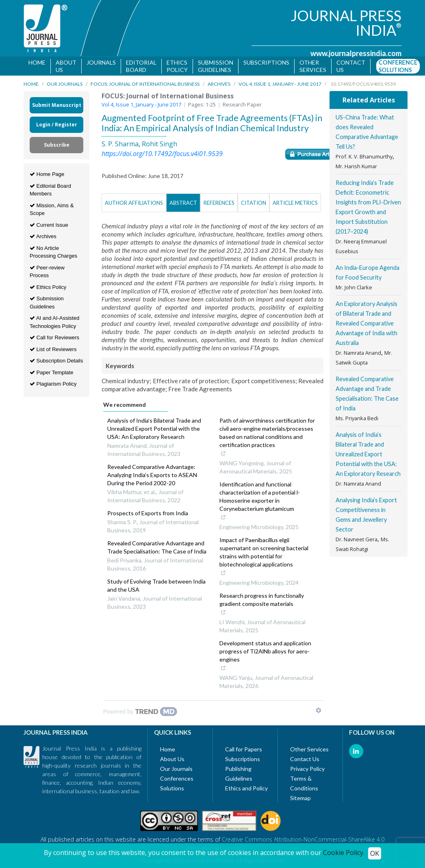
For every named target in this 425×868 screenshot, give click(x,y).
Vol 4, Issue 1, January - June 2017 (280, 84)
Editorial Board (141, 66)
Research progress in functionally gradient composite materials (266, 605)
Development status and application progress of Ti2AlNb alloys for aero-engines (266, 656)
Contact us (351, 66)
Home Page (47, 174)
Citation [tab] (254, 203)
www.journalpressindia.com (356, 53)
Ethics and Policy (246, 788)
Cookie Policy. (344, 853)
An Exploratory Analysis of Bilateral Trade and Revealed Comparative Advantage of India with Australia (366, 323)
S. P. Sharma (120, 144)
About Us (66, 66)
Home (37, 62)
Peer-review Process (47, 272)
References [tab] (219, 203)
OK (375, 853)
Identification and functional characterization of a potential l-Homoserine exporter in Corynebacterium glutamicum (266, 501)
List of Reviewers (53, 349)
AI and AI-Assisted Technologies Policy (54, 322)
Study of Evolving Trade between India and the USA (156, 585)
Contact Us (305, 759)
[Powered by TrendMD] (140, 712)
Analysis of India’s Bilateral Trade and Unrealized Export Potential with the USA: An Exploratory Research (154, 429)
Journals (101, 62)
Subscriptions (266, 62)
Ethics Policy (177, 66)
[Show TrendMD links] (319, 710)
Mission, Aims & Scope (52, 209)
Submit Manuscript (57, 105)
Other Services (313, 66)
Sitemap (300, 798)
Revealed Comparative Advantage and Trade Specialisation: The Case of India (157, 547)
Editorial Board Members (50, 190)
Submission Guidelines (216, 66)
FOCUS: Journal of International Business (145, 84)
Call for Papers (244, 749)
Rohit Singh (159, 144)
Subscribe (57, 145)
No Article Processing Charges (53, 252)
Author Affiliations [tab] (134, 203)
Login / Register (57, 125)
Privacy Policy (307, 769)
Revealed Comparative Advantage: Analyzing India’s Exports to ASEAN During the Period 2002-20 (152, 475)
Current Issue (49, 225)
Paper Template (51, 372)
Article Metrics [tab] (295, 203)
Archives (219, 84)
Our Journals (65, 84)
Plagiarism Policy (53, 384)
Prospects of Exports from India (148, 513)
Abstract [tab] (183, 203)
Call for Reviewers (54, 337)
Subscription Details (56, 361)
